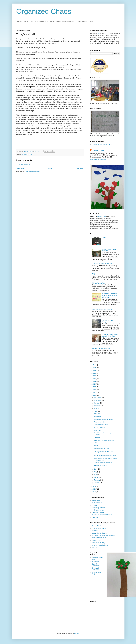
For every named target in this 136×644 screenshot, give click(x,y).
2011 (94, 392)
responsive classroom (99, 538)
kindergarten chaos (98, 510)
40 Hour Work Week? (99, 283)
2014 (94, 384)
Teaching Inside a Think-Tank (103, 463)
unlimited (95, 517)
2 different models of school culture (105, 456)
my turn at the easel (98, 512)
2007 (94, 492)
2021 (94, 365)
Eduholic (95, 531)
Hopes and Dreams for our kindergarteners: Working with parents (110, 296)
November (98, 400)
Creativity (97, 437)
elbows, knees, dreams (99, 533)
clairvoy (95, 505)
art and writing (97, 500)
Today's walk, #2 (99, 422)
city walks (24, 154)
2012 (94, 390)
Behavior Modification (99, 528)
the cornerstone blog (99, 543)
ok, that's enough (99, 428)
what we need (101, 217)
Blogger (76, 634)
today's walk (98, 430)
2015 (94, 381)
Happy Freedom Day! (101, 466)
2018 (94, 373)
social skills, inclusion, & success (104, 440)
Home (50, 168)
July (96, 411)
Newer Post (21, 168)
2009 (94, 486)
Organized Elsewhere (95, 569)
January (97, 483)
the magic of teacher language (103, 419)
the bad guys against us (101, 448)
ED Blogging (96, 562)
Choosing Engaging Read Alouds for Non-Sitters (110, 335)
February (97, 480)
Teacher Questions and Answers (102, 515)
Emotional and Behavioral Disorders (103, 535)
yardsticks (95, 547)
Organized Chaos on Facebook (102, 144)
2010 (94, 395)
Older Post (79, 168)
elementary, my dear (99, 508)
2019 (94, 370)
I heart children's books (101, 425)
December (98, 398)
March (96, 477)
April (96, 475)
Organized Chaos (44, 11)
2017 (94, 376)
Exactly (104, 238)
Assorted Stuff (97, 526)
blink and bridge (97, 503)
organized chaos (98, 150)
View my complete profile (98, 160)
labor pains (97, 416)
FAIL (94, 274)
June (96, 469)
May (96, 472)
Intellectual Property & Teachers (102, 310)
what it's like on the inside (100, 545)
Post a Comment (25, 164)
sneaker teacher (97, 540)
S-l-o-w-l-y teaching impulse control (103, 263)
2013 (94, 387)
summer (30, 154)
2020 (94, 368)
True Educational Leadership (101, 349)
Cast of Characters (96, 565)
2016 (94, 379)
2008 (94, 489)
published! (97, 443)
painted (96, 446)
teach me (97, 414)
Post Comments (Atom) (32, 172)
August (97, 409)
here (98, 33)
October (97, 403)
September (98, 406)
